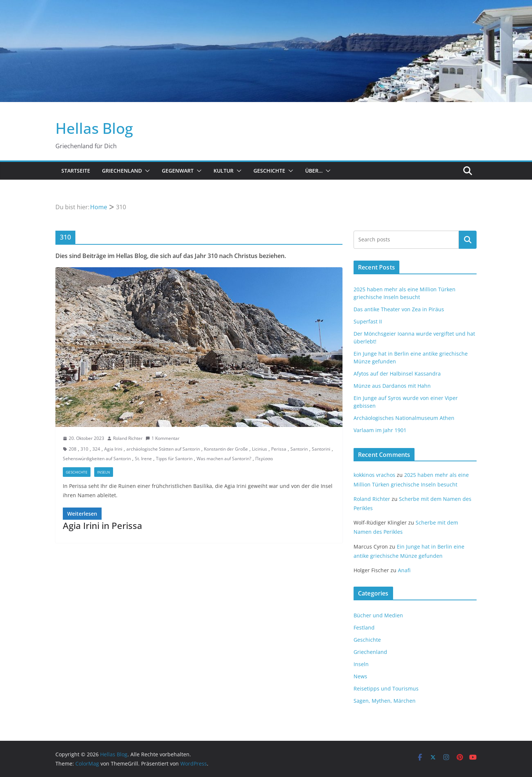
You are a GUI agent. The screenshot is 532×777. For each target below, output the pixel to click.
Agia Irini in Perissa (103, 525)
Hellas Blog (94, 128)
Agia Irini (113, 449)
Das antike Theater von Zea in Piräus (399, 309)
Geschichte (269, 171)
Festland (364, 627)
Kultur (224, 171)
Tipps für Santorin (174, 459)
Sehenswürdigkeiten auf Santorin (97, 459)
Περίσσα (264, 459)
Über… (314, 171)
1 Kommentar (163, 438)
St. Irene (143, 459)
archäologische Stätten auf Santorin (163, 449)
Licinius (260, 449)
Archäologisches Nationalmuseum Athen (404, 418)
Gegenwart (178, 171)
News (360, 676)
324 (96, 449)
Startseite (76, 171)
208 (73, 449)
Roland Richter (128, 438)
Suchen (468, 240)
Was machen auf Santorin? (224, 459)
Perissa (279, 449)
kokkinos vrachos (374, 475)
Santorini (321, 449)
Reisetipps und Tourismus (386, 688)
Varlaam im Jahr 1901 (380, 430)
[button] (146, 171)
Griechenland (122, 171)
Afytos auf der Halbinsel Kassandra (397, 374)
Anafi (404, 570)
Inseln (104, 472)
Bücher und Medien (378, 615)
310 (84, 449)
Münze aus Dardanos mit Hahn (392, 386)
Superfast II (368, 321)
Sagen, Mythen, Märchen (385, 701)
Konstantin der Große (226, 449)
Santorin (299, 449)
